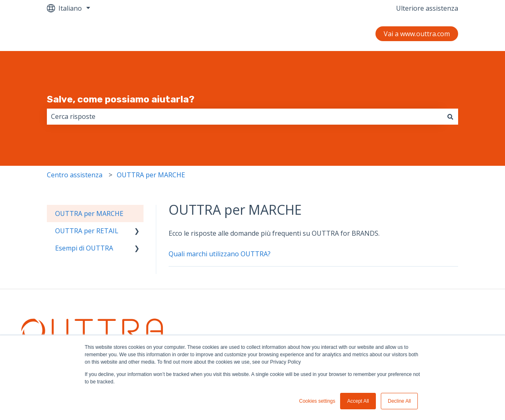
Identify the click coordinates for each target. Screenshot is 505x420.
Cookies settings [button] (317, 401)
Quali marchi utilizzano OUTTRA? (220, 254)
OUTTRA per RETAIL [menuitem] (87, 231)
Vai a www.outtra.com (417, 34)
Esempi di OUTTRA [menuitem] (84, 248)
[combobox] (245, 116)
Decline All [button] (399, 401)
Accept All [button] (358, 401)
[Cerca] (450, 116)
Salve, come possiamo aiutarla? (121, 99)
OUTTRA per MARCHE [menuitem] (89, 213)
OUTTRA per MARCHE (151, 175)
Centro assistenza (75, 175)
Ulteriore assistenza (427, 8)
